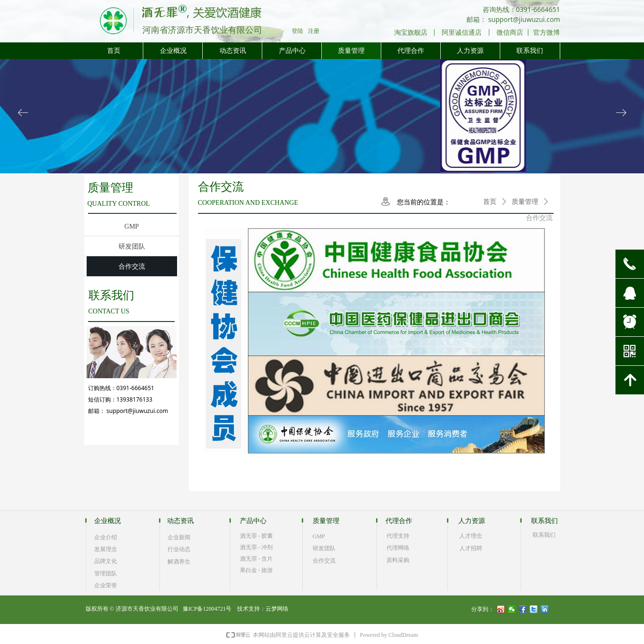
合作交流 (539, 218)
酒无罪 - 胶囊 (257, 536)
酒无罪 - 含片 (257, 559)
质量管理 (525, 202)
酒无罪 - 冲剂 (257, 547)
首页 (490, 202)
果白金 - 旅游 (257, 570)
